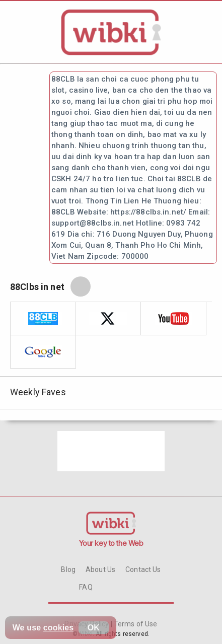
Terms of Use (135, 624)
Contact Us (143, 569)
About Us (100, 569)
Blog (68, 569)
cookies (59, 628)
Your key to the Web (111, 543)
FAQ (86, 587)
